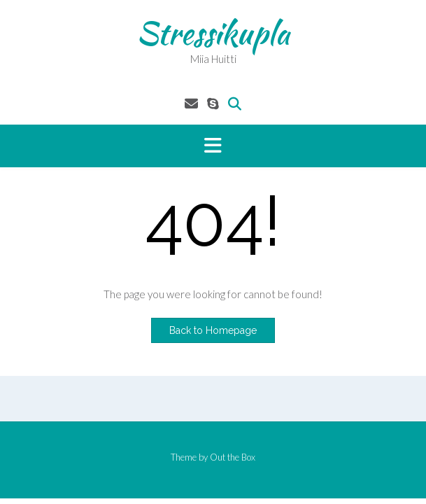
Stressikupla (213, 33)
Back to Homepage (213, 330)
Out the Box (233, 457)
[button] (213, 146)
